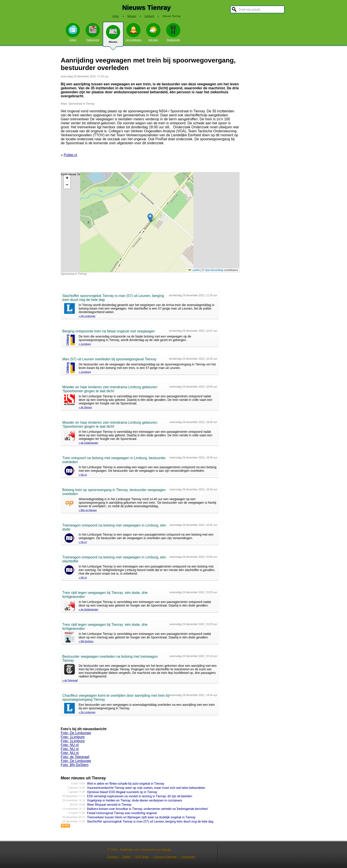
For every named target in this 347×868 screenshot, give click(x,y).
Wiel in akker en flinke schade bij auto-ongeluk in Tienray (126, 784)
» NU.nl (83, 475)
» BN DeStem (86, 641)
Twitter (126, 857)
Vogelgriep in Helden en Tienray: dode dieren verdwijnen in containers (135, 800)
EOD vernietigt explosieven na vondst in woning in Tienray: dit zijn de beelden (140, 796)
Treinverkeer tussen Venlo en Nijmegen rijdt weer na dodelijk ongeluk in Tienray (141, 817)
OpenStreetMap (214, 270)
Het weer (153, 32)
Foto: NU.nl (70, 745)
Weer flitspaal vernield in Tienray (109, 805)
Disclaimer (188, 857)
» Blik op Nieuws (88, 510)
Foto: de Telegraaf (75, 757)
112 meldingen (133, 32)
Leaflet (194, 270)
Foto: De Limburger (76, 733)
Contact (112, 857)
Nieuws (113, 36)
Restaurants (173, 32)
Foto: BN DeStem (75, 765)
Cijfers (73, 32)
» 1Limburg (85, 344)
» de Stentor (85, 407)
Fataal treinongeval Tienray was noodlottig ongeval (122, 813)
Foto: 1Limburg (73, 737)
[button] (150, 218)
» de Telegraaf (70, 680)
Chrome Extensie (165, 857)
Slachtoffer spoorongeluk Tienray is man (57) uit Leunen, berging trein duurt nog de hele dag (150, 821)
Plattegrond (93, 32)
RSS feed (142, 857)
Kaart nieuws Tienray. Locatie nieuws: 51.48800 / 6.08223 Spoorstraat (150, 222)
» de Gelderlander (89, 443)
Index (116, 16)
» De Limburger (87, 316)
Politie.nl (70, 155)
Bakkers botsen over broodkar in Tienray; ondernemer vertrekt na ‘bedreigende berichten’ (148, 809)
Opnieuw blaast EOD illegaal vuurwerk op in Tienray (122, 792)
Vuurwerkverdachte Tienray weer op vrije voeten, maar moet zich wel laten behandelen (146, 788)
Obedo (166, 850)
